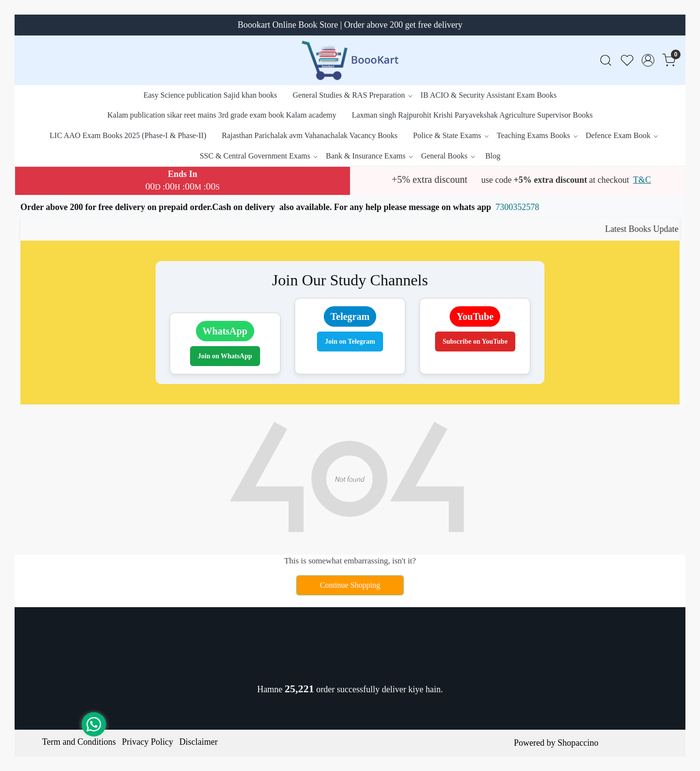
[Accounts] (648, 60)
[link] (606, 61)
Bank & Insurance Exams (369, 156)
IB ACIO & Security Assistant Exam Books (489, 95)
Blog (493, 156)
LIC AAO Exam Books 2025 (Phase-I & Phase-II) (128, 135)
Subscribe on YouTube (475, 342)
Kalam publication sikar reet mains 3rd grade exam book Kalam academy (222, 115)
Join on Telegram (350, 342)
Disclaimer (199, 742)
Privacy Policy (148, 742)
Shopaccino (578, 743)
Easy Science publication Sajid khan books (210, 95)
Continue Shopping (350, 585)
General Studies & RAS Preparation (352, 95)
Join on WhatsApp (225, 356)
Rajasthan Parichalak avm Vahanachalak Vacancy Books (310, 135)
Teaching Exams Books (537, 135)
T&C (642, 180)
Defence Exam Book (621, 135)
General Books (448, 156)
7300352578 (517, 207)
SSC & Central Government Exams (259, 156)
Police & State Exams (451, 135)
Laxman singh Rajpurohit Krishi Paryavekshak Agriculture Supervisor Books (472, 115)
